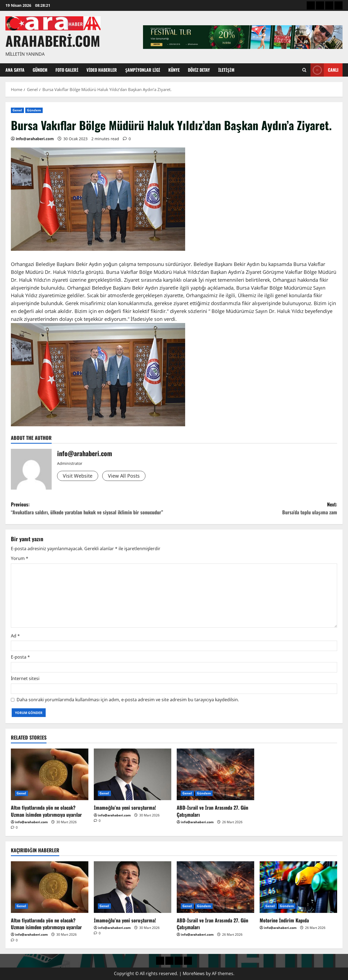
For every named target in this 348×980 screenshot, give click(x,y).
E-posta (20, 657)
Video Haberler (102, 70)
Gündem (40, 70)
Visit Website (78, 476)
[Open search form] (304, 70)
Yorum (20, 558)
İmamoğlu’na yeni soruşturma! (125, 807)
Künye (174, 70)
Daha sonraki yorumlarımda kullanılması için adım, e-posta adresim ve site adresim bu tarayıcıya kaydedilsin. (128, 700)
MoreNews (194, 973)
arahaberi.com (53, 40)
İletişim (226, 70)
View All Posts (124, 476)
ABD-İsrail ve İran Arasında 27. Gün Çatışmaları (212, 811)
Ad (15, 636)
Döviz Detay (199, 70)
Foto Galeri (67, 70)
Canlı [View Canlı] (324, 70)
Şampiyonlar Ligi (143, 70)
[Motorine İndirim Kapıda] (298, 887)
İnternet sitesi (25, 678)
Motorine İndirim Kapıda (284, 920)
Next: (256, 508)
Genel (17, 110)
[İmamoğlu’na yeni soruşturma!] (133, 774)
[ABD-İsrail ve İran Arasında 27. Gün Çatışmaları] (215, 774)
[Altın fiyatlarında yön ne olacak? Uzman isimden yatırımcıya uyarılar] (50, 774)
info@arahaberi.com (35, 139)
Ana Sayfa (15, 70)
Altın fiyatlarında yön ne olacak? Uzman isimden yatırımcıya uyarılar (46, 811)
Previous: (92, 508)
